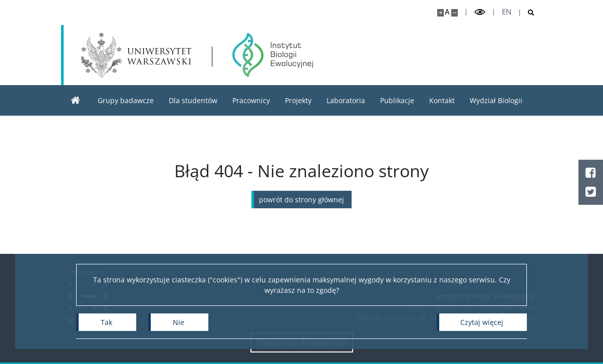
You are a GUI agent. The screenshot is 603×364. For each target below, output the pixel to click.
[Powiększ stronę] (440, 13)
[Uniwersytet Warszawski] (136, 55)
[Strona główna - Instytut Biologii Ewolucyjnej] (273, 55)
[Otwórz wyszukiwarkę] (527, 13)
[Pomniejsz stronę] (455, 13)
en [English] (507, 12)
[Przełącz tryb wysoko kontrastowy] (480, 12)
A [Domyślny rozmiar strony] (447, 12)
